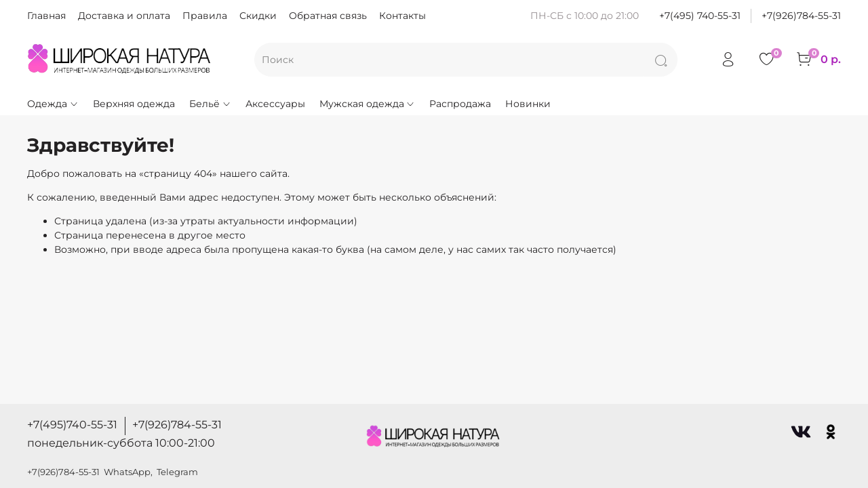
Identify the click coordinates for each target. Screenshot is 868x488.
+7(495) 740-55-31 (700, 16)
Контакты (402, 16)
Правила (205, 16)
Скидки (258, 16)
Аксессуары (275, 104)
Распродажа (460, 104)
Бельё (210, 104)
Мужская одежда (368, 104)
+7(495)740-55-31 (72, 425)
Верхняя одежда (134, 104)
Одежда (53, 104)
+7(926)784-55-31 (801, 16)
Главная (46, 16)
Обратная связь (328, 16)
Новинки (528, 104)
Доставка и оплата (124, 16)
